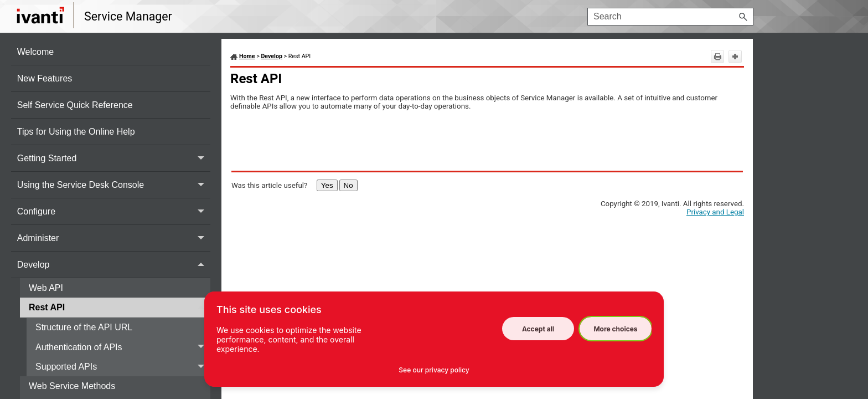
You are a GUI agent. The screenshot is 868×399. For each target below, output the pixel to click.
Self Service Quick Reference (76, 105)
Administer (114, 238)
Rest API (120, 307)
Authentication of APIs (123, 347)
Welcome (37, 52)
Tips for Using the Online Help (77, 132)
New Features (46, 78)
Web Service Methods (73, 386)
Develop (114, 265)
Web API (47, 288)
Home (247, 56)
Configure (114, 211)
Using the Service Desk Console (114, 185)
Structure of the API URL (85, 327)
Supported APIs (123, 367)
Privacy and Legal (715, 212)
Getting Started (114, 158)
